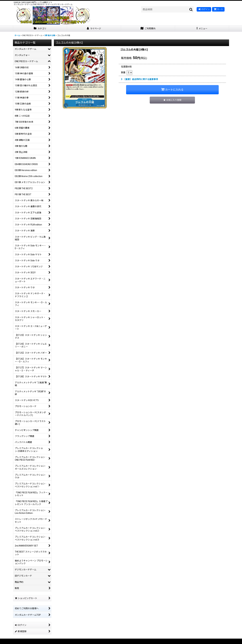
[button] (202, 29)
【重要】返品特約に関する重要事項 (139, 79)
